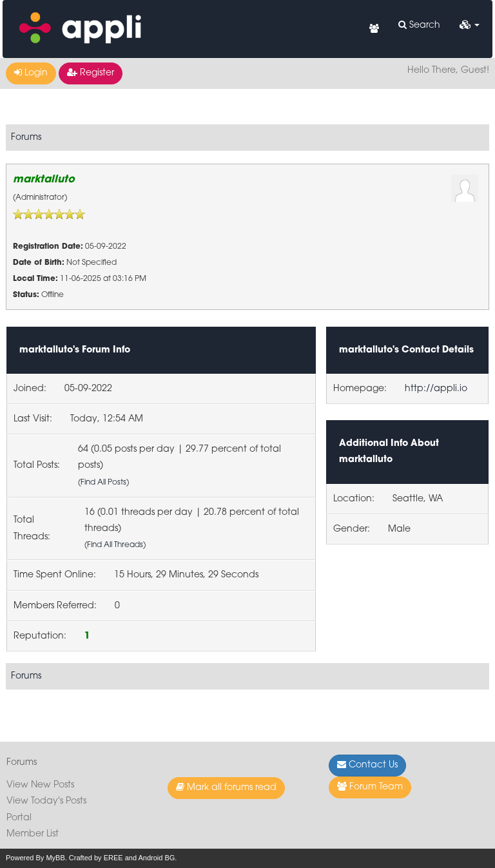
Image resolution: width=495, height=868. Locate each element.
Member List (33, 834)
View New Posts (40, 785)
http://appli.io (436, 389)
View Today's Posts (46, 801)
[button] (470, 26)
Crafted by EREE (96, 858)
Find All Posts (103, 483)
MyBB (55, 858)
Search (419, 25)
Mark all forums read (226, 787)
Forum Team (370, 787)
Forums (26, 138)
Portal (19, 818)
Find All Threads (115, 545)
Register (91, 73)
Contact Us (367, 765)
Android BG (156, 858)
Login (31, 73)
